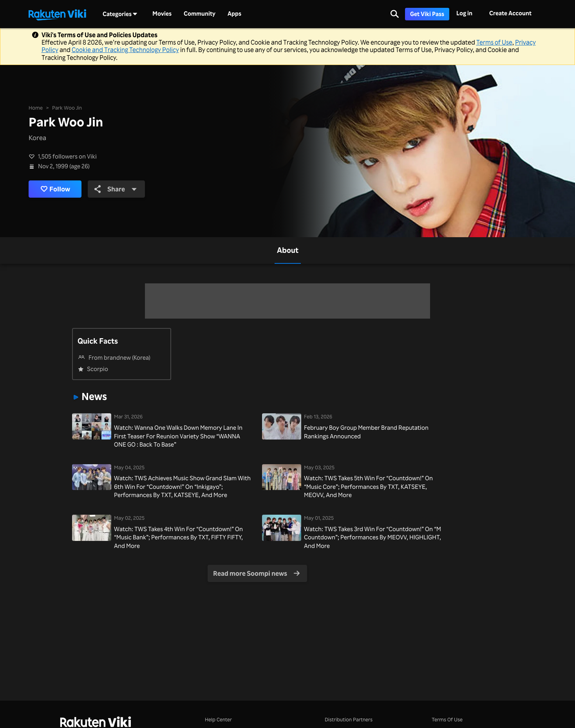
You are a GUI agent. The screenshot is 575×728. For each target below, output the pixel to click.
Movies (162, 14)
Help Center (218, 719)
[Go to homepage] (57, 14)
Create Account (510, 13)
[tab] (288, 250)
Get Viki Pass (427, 14)
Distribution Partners (349, 719)
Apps (234, 14)
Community (200, 14)
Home (36, 108)
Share (116, 189)
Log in (464, 13)
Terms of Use (494, 42)
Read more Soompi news (256, 573)
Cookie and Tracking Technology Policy (125, 50)
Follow (55, 189)
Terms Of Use (447, 719)
